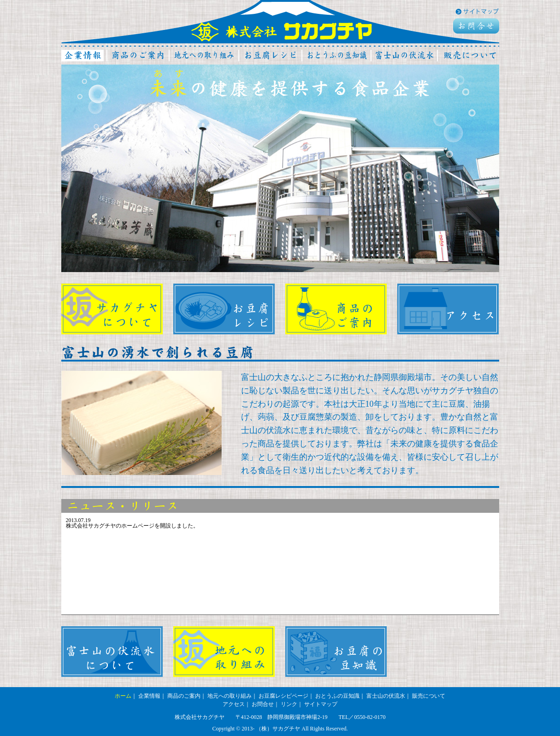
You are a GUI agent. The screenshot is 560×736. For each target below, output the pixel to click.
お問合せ (263, 704)
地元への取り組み (230, 696)
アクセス (234, 704)
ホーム (123, 696)
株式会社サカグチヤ (282, 31)
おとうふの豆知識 (337, 696)
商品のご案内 (184, 696)
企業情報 (149, 696)
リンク (289, 704)
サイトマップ (321, 704)
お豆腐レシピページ (283, 696)
